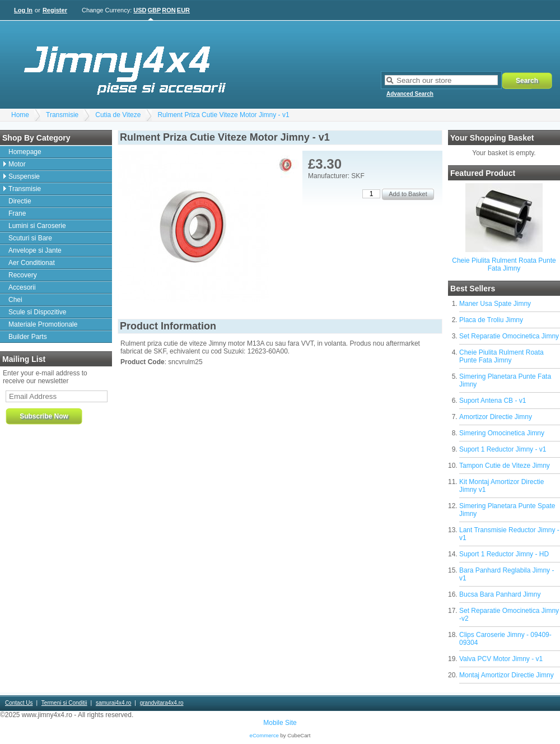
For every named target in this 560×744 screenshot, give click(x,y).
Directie (20, 201)
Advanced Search (410, 94)
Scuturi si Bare (30, 238)
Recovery (23, 275)
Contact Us (19, 703)
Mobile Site (280, 723)
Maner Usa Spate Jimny (495, 304)
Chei (15, 300)
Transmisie (62, 115)
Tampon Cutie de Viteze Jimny (505, 466)
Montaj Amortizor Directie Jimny (507, 675)
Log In (23, 10)
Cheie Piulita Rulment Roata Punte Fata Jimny (504, 264)
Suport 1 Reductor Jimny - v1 (503, 449)
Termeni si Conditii (64, 703)
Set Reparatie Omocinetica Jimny (509, 336)
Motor (17, 164)
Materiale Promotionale (43, 324)
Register (55, 10)
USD (140, 10)
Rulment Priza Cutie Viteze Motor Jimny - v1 (223, 115)
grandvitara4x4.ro (162, 703)
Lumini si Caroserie (37, 226)
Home (20, 115)
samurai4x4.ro (113, 703)
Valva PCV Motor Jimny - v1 (501, 659)
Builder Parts (28, 337)
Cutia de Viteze (118, 115)
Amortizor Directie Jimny (496, 417)
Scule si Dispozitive (37, 312)
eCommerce (264, 735)
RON (169, 10)
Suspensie (24, 176)
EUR (183, 10)
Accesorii (22, 287)
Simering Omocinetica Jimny (502, 433)
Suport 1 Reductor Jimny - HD (504, 554)
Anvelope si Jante (35, 250)
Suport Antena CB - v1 (493, 401)
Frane (17, 213)
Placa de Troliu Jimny (491, 320)
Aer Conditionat (32, 263)
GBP (155, 10)
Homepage (25, 152)
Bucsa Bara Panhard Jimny (500, 594)
